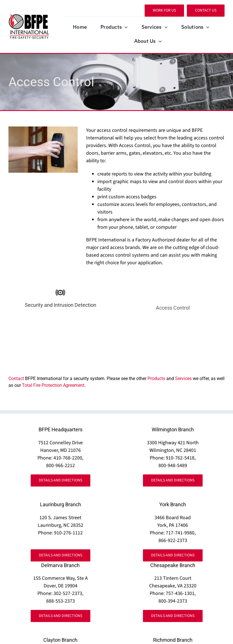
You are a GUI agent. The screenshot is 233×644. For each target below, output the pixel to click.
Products (156, 378)
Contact (16, 378)
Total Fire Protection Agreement (53, 385)
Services (183, 378)
